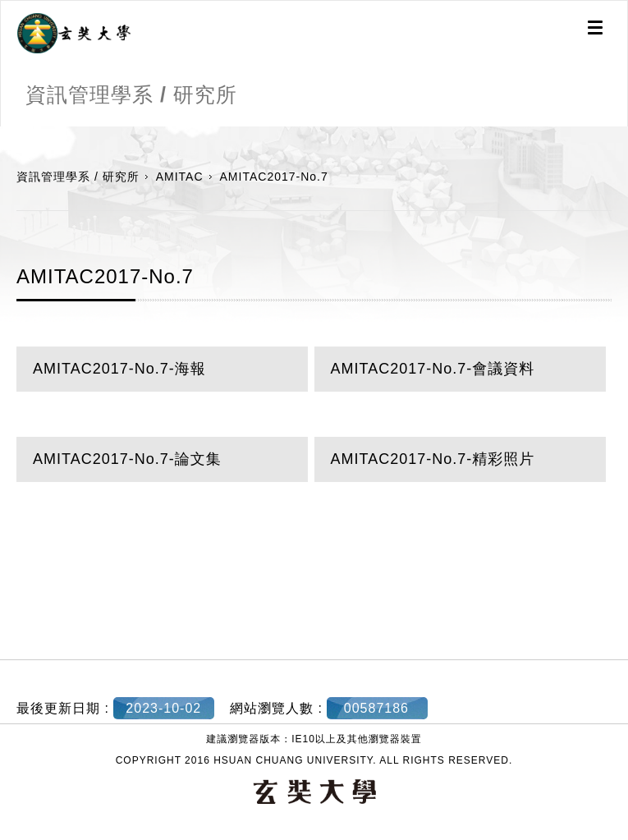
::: (6, 135)
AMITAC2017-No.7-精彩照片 (433, 459)
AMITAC (180, 177)
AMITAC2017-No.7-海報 (119, 369)
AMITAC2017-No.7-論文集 (127, 459)
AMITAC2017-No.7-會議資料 (433, 369)
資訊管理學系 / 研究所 (78, 177)
